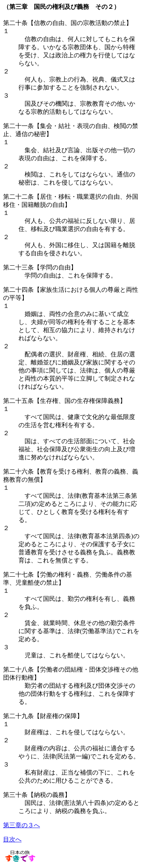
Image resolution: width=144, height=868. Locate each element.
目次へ (12, 839)
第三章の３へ (22, 825)
